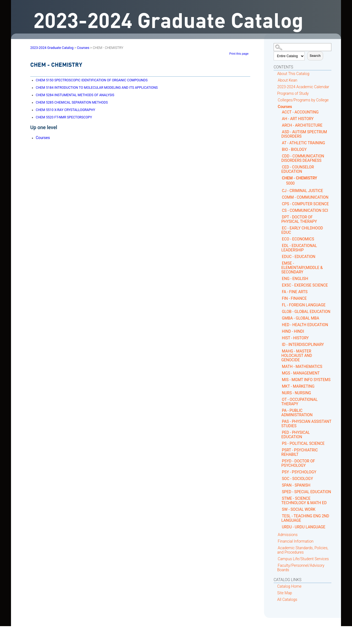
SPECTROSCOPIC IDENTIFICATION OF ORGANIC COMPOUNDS (92, 80)
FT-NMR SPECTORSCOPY (64, 117)
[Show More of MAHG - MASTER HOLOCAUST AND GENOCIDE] (280, 351)
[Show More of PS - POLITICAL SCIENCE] (280, 443)
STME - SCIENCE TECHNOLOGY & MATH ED (304, 501)
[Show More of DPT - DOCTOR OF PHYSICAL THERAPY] (280, 217)
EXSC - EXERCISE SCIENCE (305, 285)
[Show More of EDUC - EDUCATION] (280, 256)
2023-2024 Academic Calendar (303, 87)
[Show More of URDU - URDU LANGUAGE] (280, 527)
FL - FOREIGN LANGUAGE (304, 305)
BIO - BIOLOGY (294, 149)
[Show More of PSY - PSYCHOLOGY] (280, 472)
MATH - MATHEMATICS (302, 367)
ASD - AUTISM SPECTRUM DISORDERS (304, 134)
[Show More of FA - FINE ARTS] (280, 292)
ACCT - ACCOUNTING (300, 112)
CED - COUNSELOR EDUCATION (298, 169)
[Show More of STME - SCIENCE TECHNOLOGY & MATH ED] (280, 498)
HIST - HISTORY (295, 338)
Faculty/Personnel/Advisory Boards (301, 568)
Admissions (288, 535)
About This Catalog (293, 74)
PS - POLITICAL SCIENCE (303, 443)
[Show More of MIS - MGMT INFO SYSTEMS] (280, 380)
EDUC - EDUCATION (299, 257)
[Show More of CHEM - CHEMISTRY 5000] (280, 178)
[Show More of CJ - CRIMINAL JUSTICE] (280, 191)
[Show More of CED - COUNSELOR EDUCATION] (280, 167)
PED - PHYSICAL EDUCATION (296, 435)
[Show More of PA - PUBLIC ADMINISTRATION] (280, 410)
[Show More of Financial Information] (276, 541)
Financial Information (296, 541)
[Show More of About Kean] (276, 80)
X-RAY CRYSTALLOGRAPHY (65, 110)
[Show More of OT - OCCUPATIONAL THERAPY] (280, 399)
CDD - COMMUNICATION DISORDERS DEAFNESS (303, 158)
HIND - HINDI (293, 331)
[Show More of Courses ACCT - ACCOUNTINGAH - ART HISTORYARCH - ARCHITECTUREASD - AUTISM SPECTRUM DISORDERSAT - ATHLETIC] (276, 106)
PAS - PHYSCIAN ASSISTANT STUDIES (306, 424)
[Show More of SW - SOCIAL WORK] (280, 509)
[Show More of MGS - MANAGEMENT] (280, 373)
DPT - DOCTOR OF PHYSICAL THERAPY (299, 219)
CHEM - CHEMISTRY (299, 178)
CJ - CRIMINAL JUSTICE (302, 191)
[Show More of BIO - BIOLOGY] (280, 149)
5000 (290, 183)
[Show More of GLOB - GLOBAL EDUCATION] (280, 311)
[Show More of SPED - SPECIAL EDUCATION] (280, 492)
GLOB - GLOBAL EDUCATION (306, 312)
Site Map (285, 593)
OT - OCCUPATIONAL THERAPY (299, 402)
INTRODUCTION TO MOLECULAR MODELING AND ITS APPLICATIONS (97, 88)
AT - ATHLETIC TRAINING (303, 143)
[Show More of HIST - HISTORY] (280, 338)
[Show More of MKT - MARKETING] (280, 386)
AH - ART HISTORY (298, 119)
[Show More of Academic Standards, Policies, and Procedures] (276, 548)
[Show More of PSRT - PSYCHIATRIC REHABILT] (280, 450)
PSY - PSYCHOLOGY (299, 472)
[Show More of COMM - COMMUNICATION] (280, 197)
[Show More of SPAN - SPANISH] (280, 485)
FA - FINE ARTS (295, 292)
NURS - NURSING (296, 393)
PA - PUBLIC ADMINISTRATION (297, 413)
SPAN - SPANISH (296, 485)
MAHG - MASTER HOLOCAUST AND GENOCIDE (297, 356)
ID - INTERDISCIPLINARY (303, 345)
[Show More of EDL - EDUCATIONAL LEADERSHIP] (280, 245)
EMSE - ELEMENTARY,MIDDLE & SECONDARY (302, 268)
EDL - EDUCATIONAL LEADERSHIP (299, 248)
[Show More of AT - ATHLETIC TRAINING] (280, 143)
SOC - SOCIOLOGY (297, 479)
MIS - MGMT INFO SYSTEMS (306, 380)
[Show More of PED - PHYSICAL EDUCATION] (280, 432)
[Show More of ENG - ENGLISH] (280, 278)
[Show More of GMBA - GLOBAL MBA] (280, 318)
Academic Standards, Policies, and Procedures (303, 550)
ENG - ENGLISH (295, 279)
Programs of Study (293, 93)
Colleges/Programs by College (303, 100)
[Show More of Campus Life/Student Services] (276, 559)
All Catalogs (287, 599)
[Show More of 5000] (284, 183)
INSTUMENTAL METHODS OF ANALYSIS (75, 95)
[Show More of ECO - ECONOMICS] (280, 239)
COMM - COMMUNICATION (305, 197)
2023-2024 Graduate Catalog (52, 48)
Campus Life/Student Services (303, 559)
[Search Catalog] (302, 47)
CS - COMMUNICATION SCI (305, 210)
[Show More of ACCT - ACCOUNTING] (280, 112)
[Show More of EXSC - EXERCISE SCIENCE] (280, 285)
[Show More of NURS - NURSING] (280, 393)
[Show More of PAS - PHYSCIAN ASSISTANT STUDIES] (280, 421)
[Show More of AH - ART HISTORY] (280, 119)
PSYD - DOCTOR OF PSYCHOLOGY (298, 463)
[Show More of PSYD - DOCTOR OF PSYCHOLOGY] (280, 461)
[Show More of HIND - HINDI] (280, 331)
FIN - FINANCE (294, 298)
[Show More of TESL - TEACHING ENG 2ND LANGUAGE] (280, 516)
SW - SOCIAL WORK (299, 509)
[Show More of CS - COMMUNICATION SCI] (280, 210)
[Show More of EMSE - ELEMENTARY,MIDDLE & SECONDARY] (280, 263)
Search (315, 56)
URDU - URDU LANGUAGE (304, 527)
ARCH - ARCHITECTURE (302, 125)
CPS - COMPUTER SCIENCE (305, 204)
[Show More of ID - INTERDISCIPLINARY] (280, 344)
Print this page (239, 54)
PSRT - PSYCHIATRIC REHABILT (300, 452)
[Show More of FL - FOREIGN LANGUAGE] (280, 305)
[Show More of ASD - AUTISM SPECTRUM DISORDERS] (280, 132)
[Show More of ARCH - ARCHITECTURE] (280, 125)
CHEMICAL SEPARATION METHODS (72, 102)
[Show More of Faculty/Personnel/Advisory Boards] (276, 565)
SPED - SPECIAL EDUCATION (306, 492)
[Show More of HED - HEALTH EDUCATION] (280, 325)
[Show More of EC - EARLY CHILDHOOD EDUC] (280, 228)
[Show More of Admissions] (276, 535)
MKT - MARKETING (298, 386)
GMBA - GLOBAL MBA (301, 318)
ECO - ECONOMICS (298, 239)
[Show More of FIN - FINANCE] (280, 298)
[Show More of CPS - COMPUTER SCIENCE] (280, 204)
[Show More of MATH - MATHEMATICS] (280, 366)
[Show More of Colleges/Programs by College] (276, 100)
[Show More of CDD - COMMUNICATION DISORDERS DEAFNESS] (280, 156)
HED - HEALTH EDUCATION (305, 325)
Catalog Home (289, 586)
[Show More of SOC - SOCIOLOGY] (280, 478)
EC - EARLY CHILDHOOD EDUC (302, 230)
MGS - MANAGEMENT (301, 373)
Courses (285, 107)
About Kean (288, 80)
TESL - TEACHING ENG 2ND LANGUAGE (305, 518)
